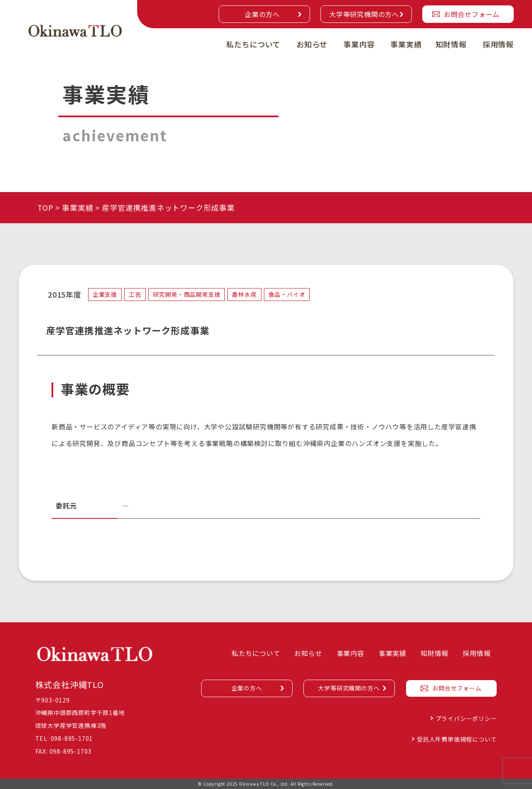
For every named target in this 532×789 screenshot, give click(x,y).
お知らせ (312, 44)
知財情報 (451, 44)
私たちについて (253, 44)
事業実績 (406, 44)
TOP (45, 207)
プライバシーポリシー (466, 718)
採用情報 (498, 44)
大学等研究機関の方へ (364, 14)
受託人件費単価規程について (457, 739)
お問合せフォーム (472, 14)
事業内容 (359, 44)
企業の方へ (262, 14)
